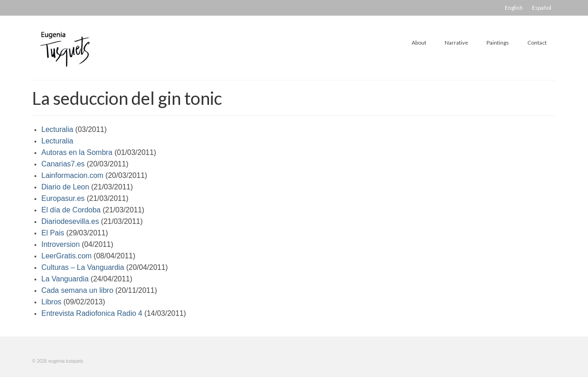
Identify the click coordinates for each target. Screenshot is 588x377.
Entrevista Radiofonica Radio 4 (92, 313)
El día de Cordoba (71, 210)
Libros (51, 302)
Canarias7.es (63, 164)
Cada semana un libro (77, 290)
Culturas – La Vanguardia (83, 267)
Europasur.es (63, 198)
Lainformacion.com (72, 175)
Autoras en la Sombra (77, 152)
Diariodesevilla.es (70, 221)
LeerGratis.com (66, 256)
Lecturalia (57, 129)
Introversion (61, 244)
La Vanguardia (65, 279)
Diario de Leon (65, 187)
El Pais (53, 233)
